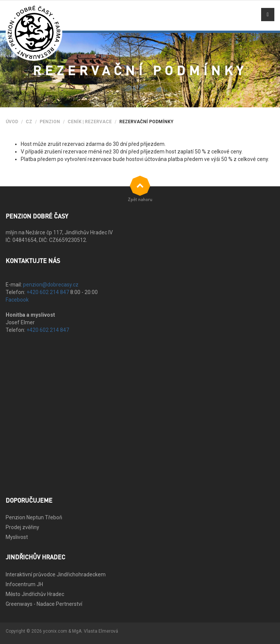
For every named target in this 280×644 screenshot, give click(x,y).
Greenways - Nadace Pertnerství (44, 604)
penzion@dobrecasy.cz (51, 285)
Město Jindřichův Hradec (35, 594)
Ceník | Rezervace (90, 122)
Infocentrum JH (24, 584)
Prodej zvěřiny (22, 527)
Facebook (17, 300)
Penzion (50, 122)
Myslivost (17, 537)
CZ (29, 122)
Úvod (12, 122)
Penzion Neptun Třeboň (34, 517)
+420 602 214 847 (48, 292)
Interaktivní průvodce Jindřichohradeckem (56, 574)
